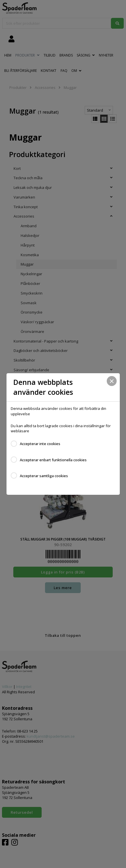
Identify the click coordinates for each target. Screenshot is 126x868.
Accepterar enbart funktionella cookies (53, 460)
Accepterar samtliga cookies (44, 476)
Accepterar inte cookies (40, 444)
